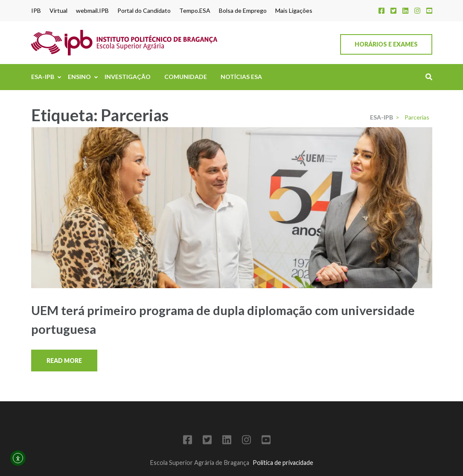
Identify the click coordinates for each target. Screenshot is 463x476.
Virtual (58, 11)
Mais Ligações (294, 11)
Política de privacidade (283, 463)
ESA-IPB (43, 77)
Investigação (128, 77)
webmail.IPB (92, 11)
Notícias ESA (241, 77)
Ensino (79, 77)
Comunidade (186, 77)
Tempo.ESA (195, 11)
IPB (36, 11)
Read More (64, 361)
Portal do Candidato (144, 11)
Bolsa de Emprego (243, 11)
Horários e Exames (386, 44)
